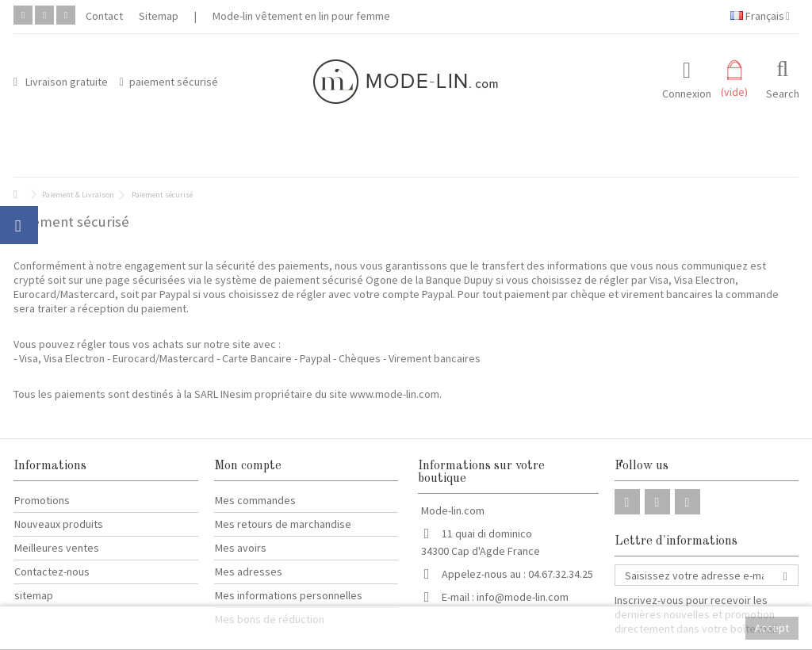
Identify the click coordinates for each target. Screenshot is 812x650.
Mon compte (248, 466)
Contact (104, 16)
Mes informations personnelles (289, 595)
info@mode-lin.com (523, 597)
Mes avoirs (241, 548)
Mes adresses (249, 572)
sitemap (34, 595)
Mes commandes (255, 500)
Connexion (687, 92)
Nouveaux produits (59, 524)
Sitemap (159, 16)
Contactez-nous (52, 572)
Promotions (42, 500)
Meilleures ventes (57, 548)
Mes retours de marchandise (283, 524)
